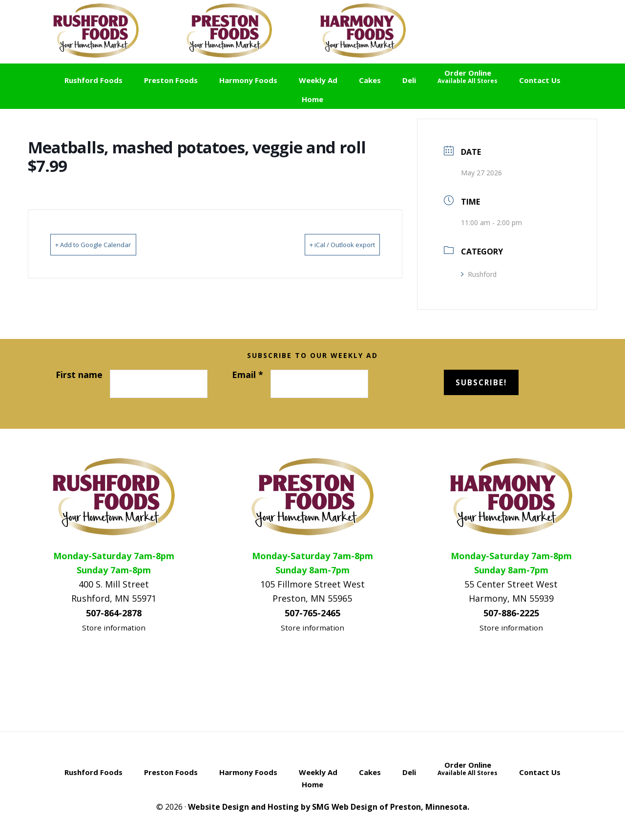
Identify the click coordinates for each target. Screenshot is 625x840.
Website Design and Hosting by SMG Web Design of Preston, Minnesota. (329, 807)
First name (79, 375)
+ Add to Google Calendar (108, 244)
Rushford (479, 274)
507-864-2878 (114, 613)
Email (248, 375)
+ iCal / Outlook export (328, 244)
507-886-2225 (511, 613)
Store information (114, 628)
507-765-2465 (312, 613)
